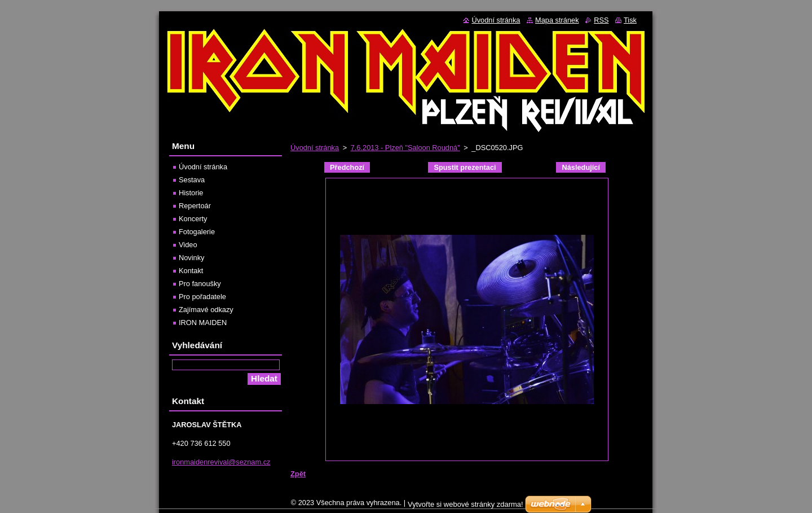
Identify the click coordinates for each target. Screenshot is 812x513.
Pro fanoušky (200, 284)
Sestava (192, 180)
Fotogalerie (197, 232)
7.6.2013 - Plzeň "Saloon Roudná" (405, 148)
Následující (581, 167)
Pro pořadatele (202, 297)
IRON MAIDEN (203, 323)
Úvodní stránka (315, 148)
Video (188, 245)
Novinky (192, 258)
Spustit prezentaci (465, 167)
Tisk (630, 20)
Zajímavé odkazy (206, 310)
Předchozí (347, 167)
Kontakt (191, 271)
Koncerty (193, 219)
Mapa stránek (557, 20)
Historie (191, 193)
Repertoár (195, 206)
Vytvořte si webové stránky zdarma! (465, 507)
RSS (601, 20)
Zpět (298, 474)
